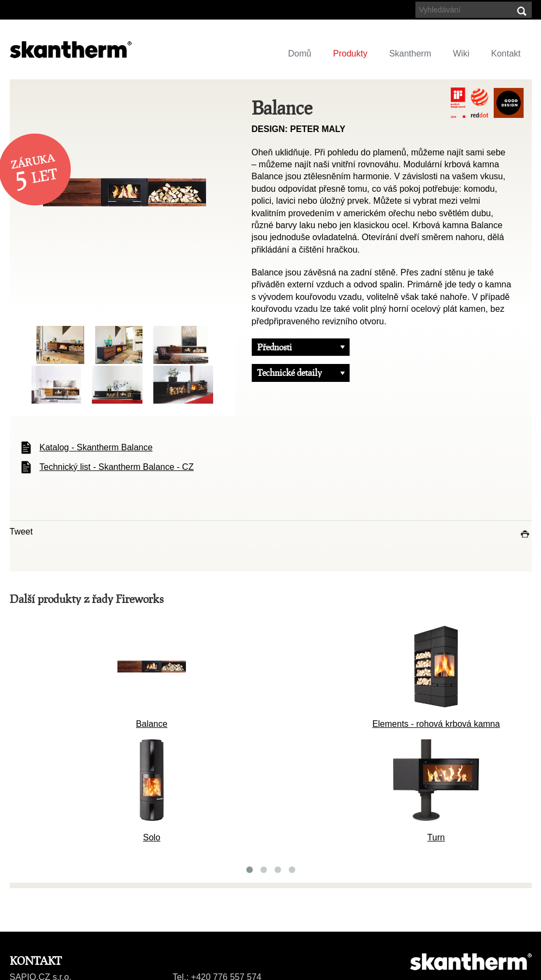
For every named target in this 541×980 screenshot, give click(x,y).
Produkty (350, 54)
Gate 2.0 (245, 833)
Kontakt (506, 54)
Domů (300, 54)
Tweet (21, 532)
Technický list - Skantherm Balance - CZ (117, 467)
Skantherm (410, 54)
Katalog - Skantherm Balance (96, 447)
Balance (245, 720)
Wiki (461, 54)
